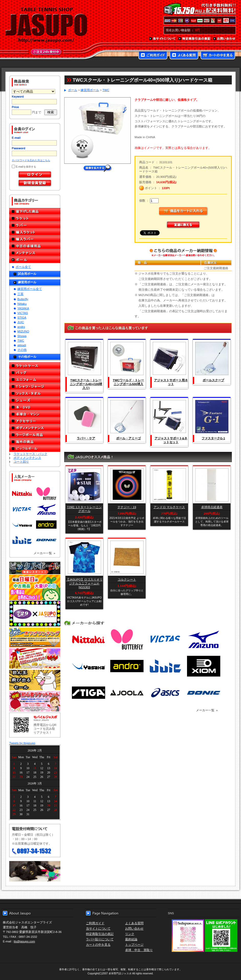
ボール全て (23, 267)
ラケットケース (35, 366)
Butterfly (23, 299)
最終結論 (131, 939)
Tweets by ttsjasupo (22, 743)
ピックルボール (35, 449)
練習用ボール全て (30, 289)
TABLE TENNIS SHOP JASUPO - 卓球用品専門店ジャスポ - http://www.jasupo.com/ (46, 25)
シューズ (35, 400)
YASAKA (23, 308)
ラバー (35, 225)
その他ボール (27, 357)
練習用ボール (27, 282)
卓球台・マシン (35, 414)
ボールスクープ (213, 380)
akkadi (22, 345)
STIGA (22, 317)
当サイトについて (163, 39)
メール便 (35, 871)
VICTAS (23, 313)
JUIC (21, 322)
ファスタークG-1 (213, 438)
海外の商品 (35, 442)
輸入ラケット (35, 232)
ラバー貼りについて (100, 939)
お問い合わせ (225, 39)
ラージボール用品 (35, 435)
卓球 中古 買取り (139, 950)
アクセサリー (35, 421)
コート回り (21, 461)
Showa (22, 336)
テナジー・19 (127, 507)
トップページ (134, 945)
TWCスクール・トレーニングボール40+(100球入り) (86, 384)
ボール (35, 260)
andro (21, 327)
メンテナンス (35, 253)
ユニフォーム (35, 380)
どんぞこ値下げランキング (35, 637)
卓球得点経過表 (212, 507)
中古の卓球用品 (35, 246)
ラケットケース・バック (30, 454)
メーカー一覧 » (44, 553)
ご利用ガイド (153, 56)
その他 (22, 350)
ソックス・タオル (35, 393)
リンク (130, 934)
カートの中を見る (218, 56)
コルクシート (127, 579)
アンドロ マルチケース (169, 507)
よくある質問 (184, 56)
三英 (20, 294)
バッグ (35, 373)
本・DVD (35, 407)
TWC (21, 340)
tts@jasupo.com (24, 941)
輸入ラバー (35, 239)
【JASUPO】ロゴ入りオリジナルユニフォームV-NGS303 (84, 583)
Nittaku (22, 304)
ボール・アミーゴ (128, 438)
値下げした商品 (35, 211)
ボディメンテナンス (35, 428)
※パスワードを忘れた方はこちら (31, 160)
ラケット (35, 218)
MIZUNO (23, 331)
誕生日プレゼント (35, 659)
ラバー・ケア (86, 438)
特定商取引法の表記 (195, 39)
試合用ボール (27, 274)
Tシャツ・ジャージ (35, 386)
